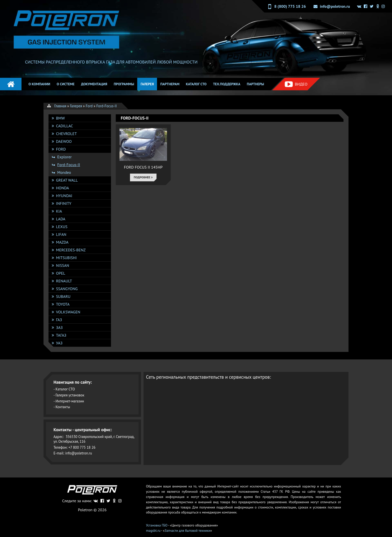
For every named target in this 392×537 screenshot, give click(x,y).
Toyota (63, 304)
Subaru (63, 296)
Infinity (64, 203)
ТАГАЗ (61, 335)
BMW (60, 118)
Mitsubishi (66, 258)
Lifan (61, 234)
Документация (94, 84)
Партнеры (255, 84)
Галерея (147, 84)
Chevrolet (66, 134)
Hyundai (64, 196)
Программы (124, 84)
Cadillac (64, 126)
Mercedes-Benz (71, 250)
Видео (296, 84)
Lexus (62, 227)
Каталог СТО (196, 84)
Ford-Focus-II (69, 165)
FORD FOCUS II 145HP (143, 167)
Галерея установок (70, 395)
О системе (66, 84)
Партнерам (170, 84)
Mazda (62, 242)
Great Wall (67, 180)
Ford (61, 149)
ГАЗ (59, 320)
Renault (64, 281)
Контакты (63, 407)
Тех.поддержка (227, 84)
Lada (61, 219)
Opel (61, 273)
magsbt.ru (153, 530)
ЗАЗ (59, 327)
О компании (39, 84)
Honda (62, 188)
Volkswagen (68, 312)
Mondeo (64, 172)
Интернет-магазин (70, 401)
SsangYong (67, 289)
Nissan (63, 265)
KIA (59, 211)
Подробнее (143, 177)
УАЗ (59, 343)
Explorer (64, 157)
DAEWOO (64, 141)
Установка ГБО (157, 525)
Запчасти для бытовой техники (187, 530)
